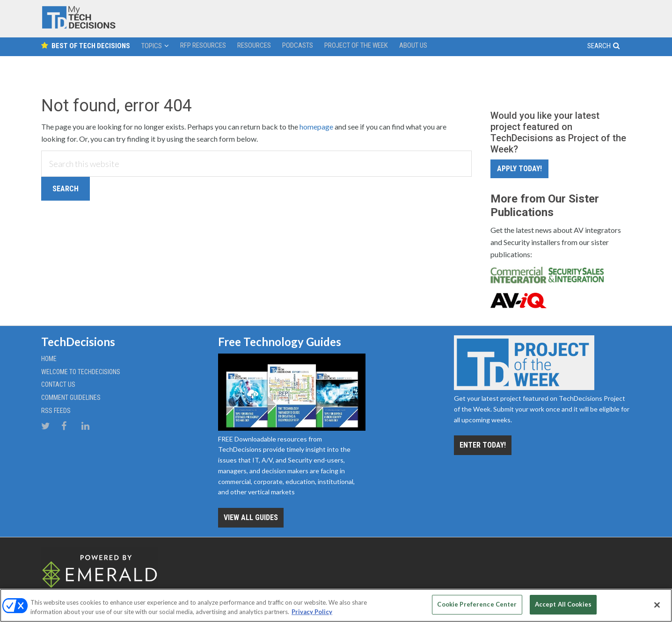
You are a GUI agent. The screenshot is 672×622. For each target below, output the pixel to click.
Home (49, 359)
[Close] (657, 605)
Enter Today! (483, 445)
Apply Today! (519, 169)
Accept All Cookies (563, 604)
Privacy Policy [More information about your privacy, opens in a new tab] (312, 612)
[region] (336, 605)
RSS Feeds (56, 411)
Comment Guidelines (71, 398)
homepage (316, 127)
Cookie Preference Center (477, 604)
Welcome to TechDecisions (81, 372)
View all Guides (251, 517)
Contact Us (58, 384)
